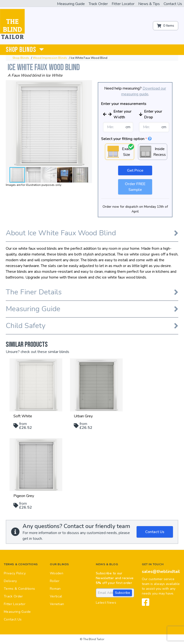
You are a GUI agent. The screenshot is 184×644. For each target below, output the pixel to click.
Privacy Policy (15, 573)
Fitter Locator (123, 4)
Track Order (98, 4)
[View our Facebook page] (146, 604)
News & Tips (149, 4)
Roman (55, 589)
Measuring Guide (71, 4)
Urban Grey (83, 416)
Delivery (10, 581)
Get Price (135, 170)
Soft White (23, 416)
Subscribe (123, 593)
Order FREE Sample (135, 187)
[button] (88, 85)
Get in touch (153, 564)
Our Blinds (59, 564)
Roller (55, 581)
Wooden (57, 573)
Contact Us (173, 4)
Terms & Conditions (21, 564)
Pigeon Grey (24, 496)
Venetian (57, 604)
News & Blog (107, 564)
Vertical (56, 596)
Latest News (106, 603)
